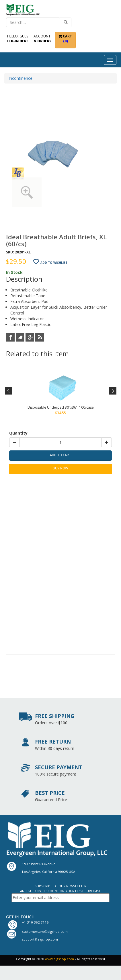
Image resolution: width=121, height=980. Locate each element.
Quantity (18, 433)
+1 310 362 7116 (35, 922)
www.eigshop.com (59, 959)
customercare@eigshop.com (45, 931)
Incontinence (21, 78)
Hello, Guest (19, 39)
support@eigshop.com (40, 939)
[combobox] (33, 22)
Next (112, 391)
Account (43, 39)
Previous (9, 391)
